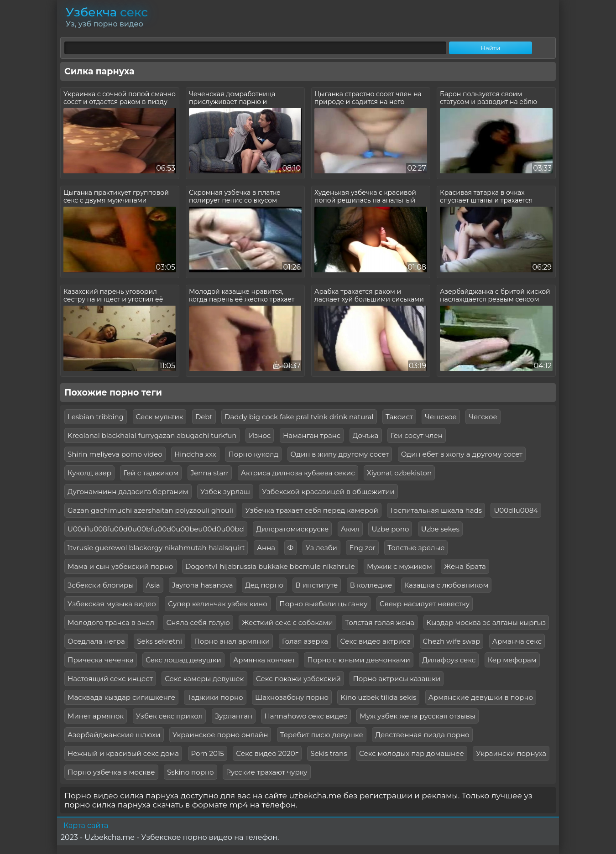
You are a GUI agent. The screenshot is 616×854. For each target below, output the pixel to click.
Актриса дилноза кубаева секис (298, 473)
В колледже (371, 585)
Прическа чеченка (101, 660)
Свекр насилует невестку (425, 604)
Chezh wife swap (452, 641)
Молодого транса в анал (111, 622)
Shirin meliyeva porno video (115, 454)
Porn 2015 (208, 753)
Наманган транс (312, 435)
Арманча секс (517, 641)
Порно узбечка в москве (111, 772)
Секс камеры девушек (204, 679)
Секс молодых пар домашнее (412, 753)
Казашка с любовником (446, 585)
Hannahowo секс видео (306, 716)
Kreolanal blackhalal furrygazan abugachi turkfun (152, 435)
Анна (266, 548)
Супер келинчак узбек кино (217, 604)
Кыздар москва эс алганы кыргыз (486, 622)
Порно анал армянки (232, 641)
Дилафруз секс (449, 660)
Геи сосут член (417, 435)
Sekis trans (329, 753)
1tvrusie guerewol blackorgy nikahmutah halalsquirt (156, 548)
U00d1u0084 (516, 510)
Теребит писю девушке (322, 735)
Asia (153, 585)
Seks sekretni (159, 641)
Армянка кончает (264, 660)
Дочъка (366, 435)
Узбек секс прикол (170, 716)
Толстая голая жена (380, 622)
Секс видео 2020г (267, 753)
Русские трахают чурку (266, 772)
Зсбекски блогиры (101, 585)
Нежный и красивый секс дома (123, 753)
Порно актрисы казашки (397, 679)
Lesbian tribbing (96, 417)
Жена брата (465, 566)
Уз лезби (321, 548)
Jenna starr (210, 473)
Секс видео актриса (376, 641)
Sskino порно (191, 772)
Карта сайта (86, 825)
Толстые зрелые (416, 548)
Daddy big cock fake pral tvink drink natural (299, 417)
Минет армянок (96, 716)
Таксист (399, 417)
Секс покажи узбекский (298, 679)
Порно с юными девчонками (358, 660)
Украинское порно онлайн (220, 735)
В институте (317, 585)
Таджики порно (215, 697)
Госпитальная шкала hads (436, 510)
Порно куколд (253, 454)
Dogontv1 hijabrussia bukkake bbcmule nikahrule (270, 566)
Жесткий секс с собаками (287, 622)
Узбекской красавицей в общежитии (328, 492)
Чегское (483, 417)
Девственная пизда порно (422, 735)
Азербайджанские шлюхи (114, 735)
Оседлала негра (96, 641)
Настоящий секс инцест (110, 679)
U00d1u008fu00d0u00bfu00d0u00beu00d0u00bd (156, 529)
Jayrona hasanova (203, 585)
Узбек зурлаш (225, 492)
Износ (260, 435)
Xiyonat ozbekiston (399, 473)
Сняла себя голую (198, 622)
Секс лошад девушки (183, 660)
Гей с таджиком (151, 473)
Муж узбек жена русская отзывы (418, 716)
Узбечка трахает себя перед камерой (311, 510)
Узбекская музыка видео (112, 604)
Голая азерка (305, 641)
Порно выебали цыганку (323, 604)
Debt (204, 417)
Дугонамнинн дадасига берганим (128, 492)
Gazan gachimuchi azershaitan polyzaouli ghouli (150, 510)
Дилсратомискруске (292, 529)
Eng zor (362, 548)
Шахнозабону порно (292, 697)
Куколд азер (89, 473)
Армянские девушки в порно (481, 697)
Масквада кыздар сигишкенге (121, 697)
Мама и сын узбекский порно (120, 566)
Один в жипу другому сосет (340, 454)
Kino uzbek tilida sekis (378, 697)
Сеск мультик (160, 417)
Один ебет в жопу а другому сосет (462, 454)
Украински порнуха (511, 753)
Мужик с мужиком (399, 566)
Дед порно (264, 585)
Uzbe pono (390, 529)
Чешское (441, 417)
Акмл (350, 529)
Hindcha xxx (195, 454)
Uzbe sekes (440, 529)
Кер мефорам (512, 660)
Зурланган (234, 716)
